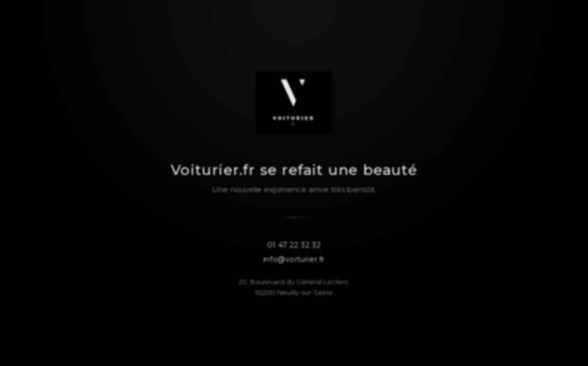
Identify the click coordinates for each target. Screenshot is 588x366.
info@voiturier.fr (294, 260)
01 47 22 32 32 (294, 246)
